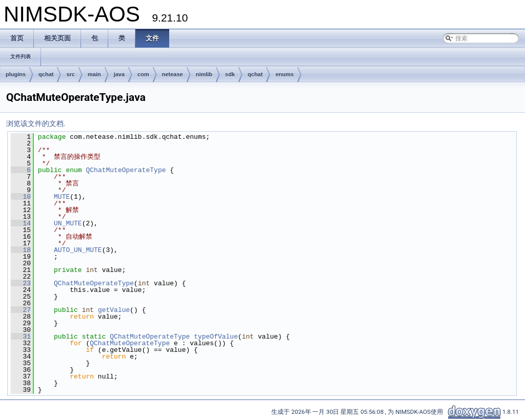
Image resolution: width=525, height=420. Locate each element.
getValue (114, 310)
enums (284, 74)
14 (21, 223)
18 (21, 250)
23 (21, 283)
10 (21, 197)
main (94, 74)
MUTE (62, 197)
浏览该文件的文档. (36, 123)
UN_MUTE (68, 223)
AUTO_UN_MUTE (78, 250)
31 (21, 337)
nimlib (204, 74)
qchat (46, 74)
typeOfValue (216, 337)
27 (21, 310)
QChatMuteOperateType (126, 170)
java (119, 74)
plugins (16, 74)
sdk (230, 74)
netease (173, 74)
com (143, 74)
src (70, 74)
